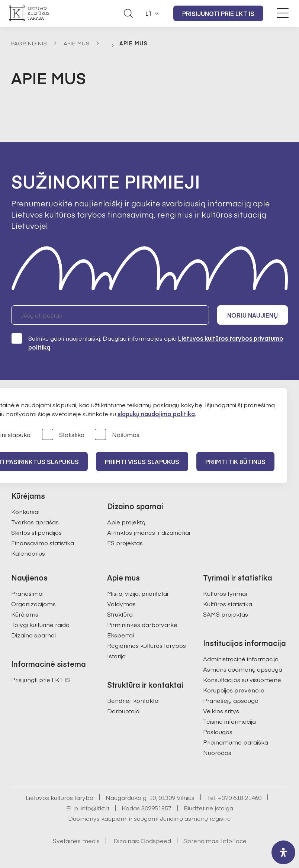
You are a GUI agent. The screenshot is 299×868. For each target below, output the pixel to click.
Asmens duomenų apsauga (243, 669)
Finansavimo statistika (43, 543)
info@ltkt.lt (95, 808)
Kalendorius (28, 553)
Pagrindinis (29, 43)
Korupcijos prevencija (234, 690)
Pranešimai (27, 593)
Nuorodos (217, 752)
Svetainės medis (76, 840)
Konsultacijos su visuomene (242, 679)
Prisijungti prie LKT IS (218, 13)
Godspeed (156, 840)
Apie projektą (126, 522)
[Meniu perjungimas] (283, 13)
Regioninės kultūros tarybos (147, 645)
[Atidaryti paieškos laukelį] (128, 13)
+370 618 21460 (240, 797)
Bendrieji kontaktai (133, 700)
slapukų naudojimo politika (156, 414)
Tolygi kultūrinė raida (40, 624)
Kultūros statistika (228, 604)
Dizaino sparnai (33, 635)
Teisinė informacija (229, 721)
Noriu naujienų (252, 315)
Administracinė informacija (241, 659)
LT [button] (149, 13)
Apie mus (77, 43)
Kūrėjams (25, 614)
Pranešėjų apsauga (231, 700)
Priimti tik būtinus (235, 462)
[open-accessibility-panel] (283, 852)
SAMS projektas (226, 614)
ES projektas (125, 543)
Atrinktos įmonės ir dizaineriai (149, 532)
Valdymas (121, 604)
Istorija (116, 656)
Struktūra (120, 614)
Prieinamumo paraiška (236, 742)
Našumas (117, 435)
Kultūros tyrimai (225, 593)
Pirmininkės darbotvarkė (142, 624)
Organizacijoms (33, 604)
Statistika (63, 435)
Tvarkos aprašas (35, 522)
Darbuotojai (124, 711)
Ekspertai (120, 635)
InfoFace (234, 840)
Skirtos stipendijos (36, 532)
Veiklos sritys (221, 711)
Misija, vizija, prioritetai (138, 593)
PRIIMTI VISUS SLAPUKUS (142, 462)
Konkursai (25, 511)
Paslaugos (218, 732)
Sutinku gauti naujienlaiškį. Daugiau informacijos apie (147, 342)
